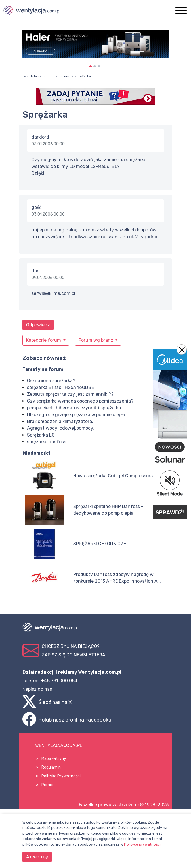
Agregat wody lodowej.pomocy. (60, 428)
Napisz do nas (37, 689)
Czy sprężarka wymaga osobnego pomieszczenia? (80, 401)
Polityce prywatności (142, 844)
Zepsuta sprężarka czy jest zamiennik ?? (70, 394)
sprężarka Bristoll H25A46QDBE (60, 387)
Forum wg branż (96, 340)
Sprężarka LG (41, 435)
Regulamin (51, 767)
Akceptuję (37, 857)
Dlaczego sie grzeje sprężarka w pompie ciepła (76, 415)
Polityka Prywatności (61, 776)
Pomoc (48, 785)
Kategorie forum (44, 340)
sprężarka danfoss (47, 442)
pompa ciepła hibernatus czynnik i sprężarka (74, 408)
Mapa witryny (54, 759)
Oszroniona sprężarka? (51, 381)
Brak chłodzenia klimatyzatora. (60, 421)
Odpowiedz (38, 325)
